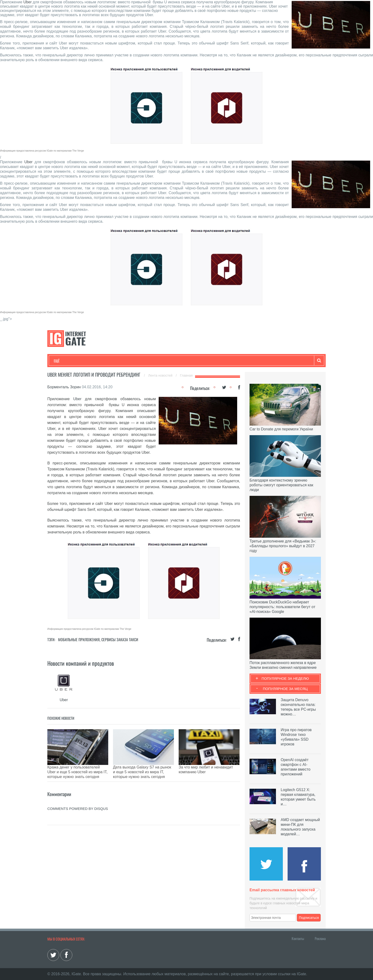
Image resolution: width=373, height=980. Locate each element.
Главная (186, 375)
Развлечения (88, 361)
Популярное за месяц (285, 689)
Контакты (298, 938)
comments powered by (78, 797)
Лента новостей (161, 375)
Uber (27, 2)
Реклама (320, 938)
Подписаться (309, 918)
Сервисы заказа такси (120, 640)
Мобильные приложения (79, 640)
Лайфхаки (153, 361)
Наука (132, 361)
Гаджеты (198, 361)
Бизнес (113, 361)
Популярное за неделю (285, 678)
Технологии (63, 361)
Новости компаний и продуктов (81, 663)
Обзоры (176, 361)
